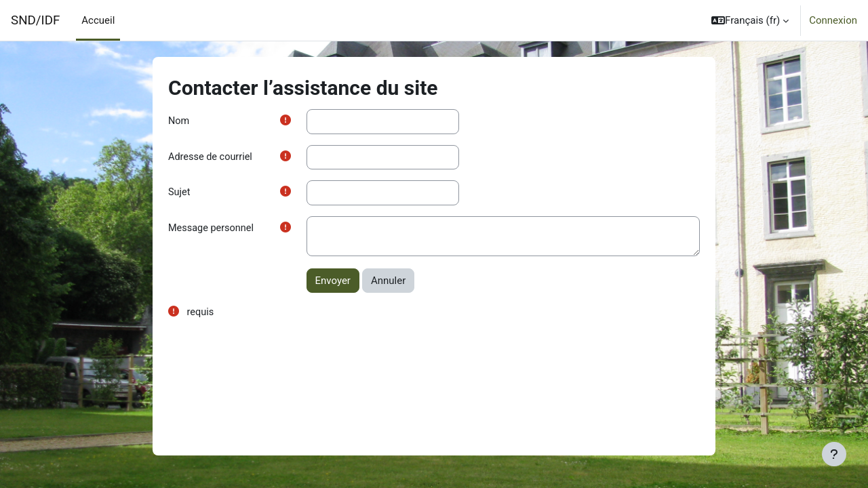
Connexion (833, 20)
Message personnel (213, 230)
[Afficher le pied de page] (834, 454)
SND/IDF (35, 20)
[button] (750, 20)
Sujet (180, 194)
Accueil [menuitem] (98, 20)
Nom (179, 121)
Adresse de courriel (212, 158)
